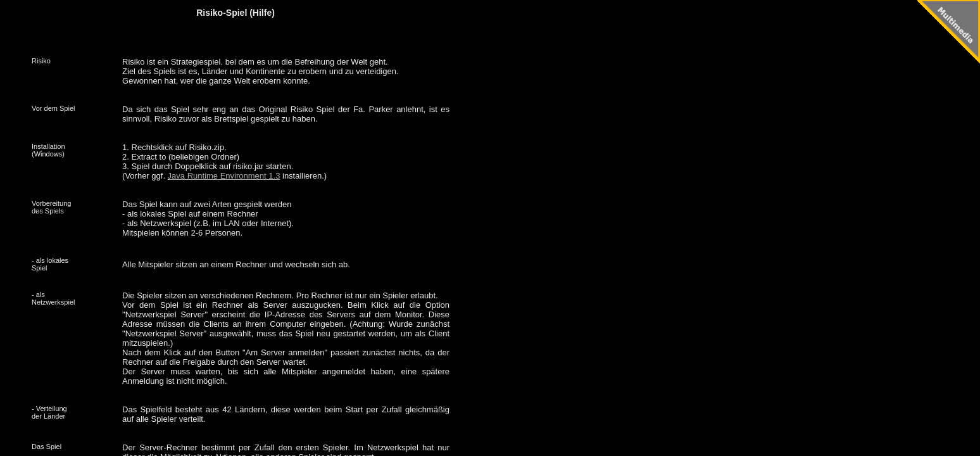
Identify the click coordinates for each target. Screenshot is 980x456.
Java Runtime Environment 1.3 (224, 176)
